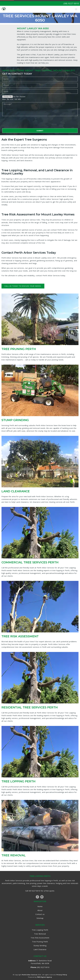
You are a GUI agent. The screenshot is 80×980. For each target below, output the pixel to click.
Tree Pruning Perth (40, 942)
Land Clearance (40, 949)
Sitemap (40, 918)
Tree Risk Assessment (40, 938)
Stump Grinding (40, 946)
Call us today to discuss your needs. (23, 286)
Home (23, 24)
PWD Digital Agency (44, 977)
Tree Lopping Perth (40, 930)
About (40, 910)
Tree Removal (40, 934)
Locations (30, 24)
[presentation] (20, 122)
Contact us (40, 914)
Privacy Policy (62, 975)
